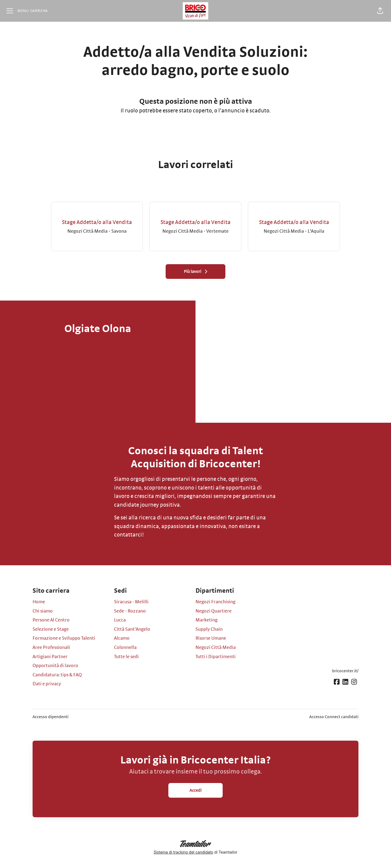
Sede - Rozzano (130, 611)
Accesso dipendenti (51, 717)
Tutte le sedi (126, 657)
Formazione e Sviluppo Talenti (64, 638)
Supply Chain (209, 629)
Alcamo (122, 638)
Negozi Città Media (216, 648)
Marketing (206, 620)
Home (39, 602)
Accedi (195, 790)
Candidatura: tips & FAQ (57, 675)
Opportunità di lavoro (55, 666)
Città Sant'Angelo (132, 629)
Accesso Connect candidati (334, 717)
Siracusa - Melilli (131, 602)
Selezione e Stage (51, 629)
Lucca (120, 620)
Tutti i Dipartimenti (216, 657)
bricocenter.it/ (345, 671)
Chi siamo (43, 611)
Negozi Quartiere (214, 611)
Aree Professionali (51, 648)
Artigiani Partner (50, 657)
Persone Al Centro (51, 620)
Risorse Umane (211, 638)
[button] (380, 11)
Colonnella (125, 648)
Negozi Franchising (215, 602)
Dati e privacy (47, 684)
